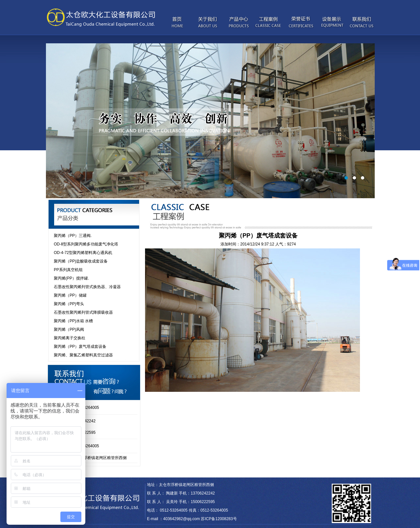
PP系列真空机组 (68, 270)
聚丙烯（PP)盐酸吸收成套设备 (81, 261)
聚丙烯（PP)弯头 (69, 304)
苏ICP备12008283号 (219, 519)
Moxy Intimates (151, 473)
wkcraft (171, 473)
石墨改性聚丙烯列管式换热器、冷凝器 (87, 287)
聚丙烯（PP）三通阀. (73, 236)
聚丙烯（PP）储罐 (70, 295)
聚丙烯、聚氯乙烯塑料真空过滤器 (83, 355)
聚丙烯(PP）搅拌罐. (71, 278)
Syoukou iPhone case (119, 473)
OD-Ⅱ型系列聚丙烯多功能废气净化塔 (86, 244)
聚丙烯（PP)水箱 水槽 (73, 321)
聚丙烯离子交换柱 (70, 338)
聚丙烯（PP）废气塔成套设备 (80, 347)
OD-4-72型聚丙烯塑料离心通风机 (83, 253)
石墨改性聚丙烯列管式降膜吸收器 (83, 312)
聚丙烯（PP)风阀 (69, 329)
